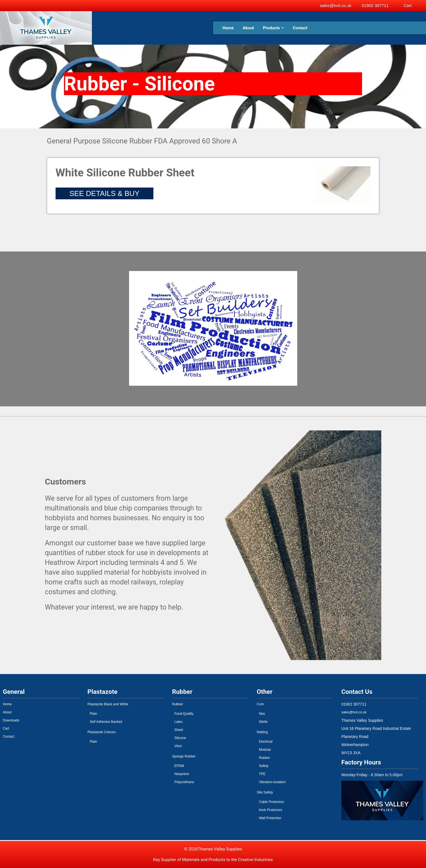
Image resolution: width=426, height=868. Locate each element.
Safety (264, 766)
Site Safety (265, 792)
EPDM (179, 766)
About (248, 28)
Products (273, 28)
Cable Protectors (271, 802)
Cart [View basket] (408, 5)
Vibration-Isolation (272, 782)
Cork (260, 704)
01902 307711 (375, 5)
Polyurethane (184, 782)
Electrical (266, 742)
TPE (262, 774)
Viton (178, 746)
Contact (300, 28)
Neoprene (182, 774)
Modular (265, 750)
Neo (262, 714)
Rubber (178, 704)
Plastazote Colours (102, 732)
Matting (262, 732)
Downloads (11, 720)
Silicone (180, 738)
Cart (6, 728)
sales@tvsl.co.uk (336, 5)
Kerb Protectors (271, 810)
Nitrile (263, 722)
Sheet (179, 730)
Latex (178, 722)
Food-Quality (184, 714)
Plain (93, 714)
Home (228, 28)
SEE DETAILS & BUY (104, 193)
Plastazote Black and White (108, 704)
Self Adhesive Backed (106, 722)
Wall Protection (270, 818)
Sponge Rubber (184, 756)
